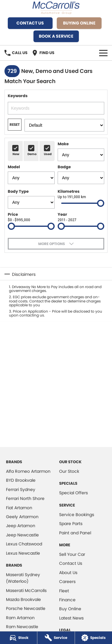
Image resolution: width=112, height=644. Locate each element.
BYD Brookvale (21, 480)
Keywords (56, 104)
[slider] (101, 203)
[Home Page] (56, 8)
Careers (67, 582)
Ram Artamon (20, 618)
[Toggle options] (56, 244)
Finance (67, 600)
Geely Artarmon (22, 517)
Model (31, 174)
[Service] (56, 638)
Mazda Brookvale (23, 599)
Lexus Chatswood (24, 544)
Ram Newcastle (22, 627)
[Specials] (93, 638)
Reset (15, 124)
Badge (81, 174)
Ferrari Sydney (21, 489)
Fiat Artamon (19, 508)
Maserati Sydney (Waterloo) (23, 578)
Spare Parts (71, 524)
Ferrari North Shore (25, 498)
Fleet (64, 591)
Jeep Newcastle (22, 535)
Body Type (31, 199)
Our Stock (69, 471)
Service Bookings (77, 515)
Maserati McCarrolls (26, 591)
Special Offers (73, 493)
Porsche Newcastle (26, 608)
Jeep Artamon (21, 526)
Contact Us (30, 23)
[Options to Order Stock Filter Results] (64, 125)
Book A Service (56, 36)
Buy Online (70, 609)
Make (81, 151)
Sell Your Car (72, 554)
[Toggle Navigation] (103, 53)
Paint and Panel (75, 533)
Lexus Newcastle (23, 553)
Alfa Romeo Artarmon (28, 471)
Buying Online (79, 23)
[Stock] (19, 638)
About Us (68, 573)
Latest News (71, 618)
